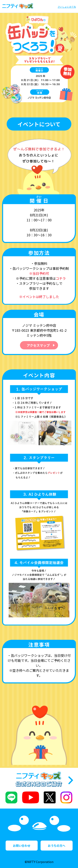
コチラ (61, 278)
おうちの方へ (57, 846)
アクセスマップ (38, 345)
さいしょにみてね (67, 7)
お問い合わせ (22, 846)
